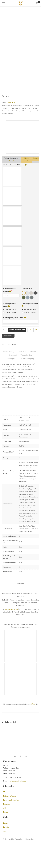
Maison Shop (11, 101)
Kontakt (6, 811)
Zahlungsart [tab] (11, 358)
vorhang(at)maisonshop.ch (18, 780)
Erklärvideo (11, 160)
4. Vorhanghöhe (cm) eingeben (10, 289)
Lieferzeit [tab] (13, 354)
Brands (5, 822)
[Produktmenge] (4, 329)
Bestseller (6, 826)
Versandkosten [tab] (26, 354)
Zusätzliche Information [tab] (27, 351)
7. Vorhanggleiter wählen (30, 304)
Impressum (7, 803)
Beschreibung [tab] (9, 351)
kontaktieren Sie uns (12, 608)
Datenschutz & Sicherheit (11, 799)
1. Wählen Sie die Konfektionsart (15, 164)
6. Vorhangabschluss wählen (10, 304)
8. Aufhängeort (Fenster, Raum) (14, 317)
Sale (5, 830)
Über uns (6, 791)
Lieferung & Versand (10, 795)
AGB (5, 807)
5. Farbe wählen (27, 288)
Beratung (36, 157)
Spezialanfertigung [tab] (27, 358)
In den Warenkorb (17, 329)
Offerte (33, 703)
